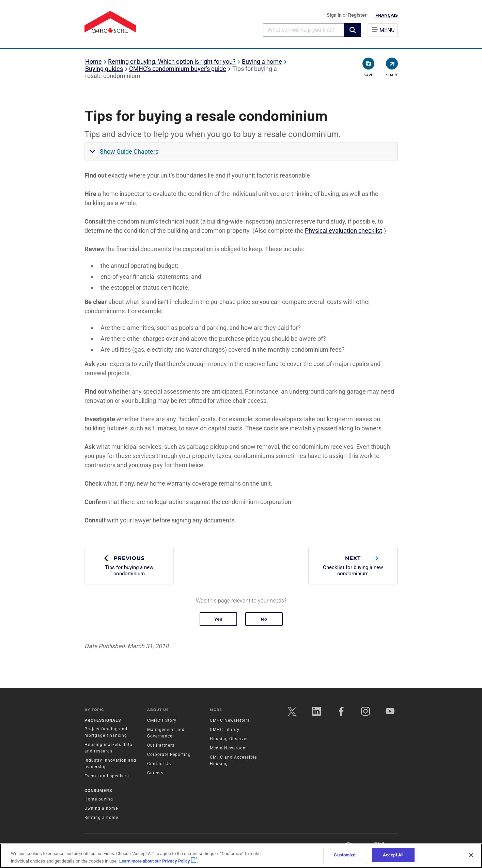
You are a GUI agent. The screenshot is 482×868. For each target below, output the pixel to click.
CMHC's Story (162, 720)
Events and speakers (107, 776)
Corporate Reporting (169, 755)
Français (387, 15)
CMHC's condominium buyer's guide (178, 69)
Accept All (393, 855)
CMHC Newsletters (230, 720)
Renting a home (101, 818)
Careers (155, 773)
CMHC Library (225, 730)
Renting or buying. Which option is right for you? (172, 62)
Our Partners (161, 745)
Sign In (335, 15)
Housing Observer (229, 739)
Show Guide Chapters (129, 151)
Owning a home (101, 808)
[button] (353, 30)
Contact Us (159, 764)
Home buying (99, 799)
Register (357, 15)
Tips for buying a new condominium (129, 566)
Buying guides (104, 69)
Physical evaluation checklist (344, 231)
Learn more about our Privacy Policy (158, 861)
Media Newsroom (228, 748)
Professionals (103, 720)
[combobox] (304, 30)
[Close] (471, 855)
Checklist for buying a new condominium (353, 566)
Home (94, 62)
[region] (241, 856)
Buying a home (262, 62)
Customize (345, 855)
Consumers (98, 791)
